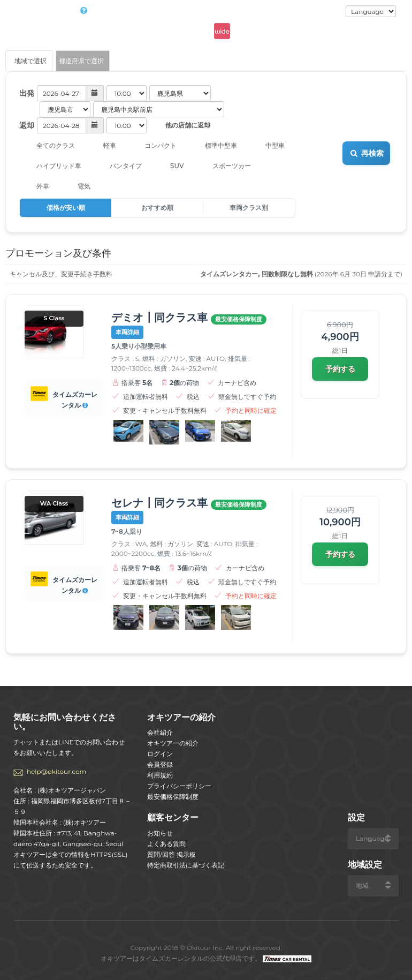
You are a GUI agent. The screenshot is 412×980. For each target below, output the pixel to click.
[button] (70, 93)
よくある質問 (166, 844)
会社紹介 (160, 732)
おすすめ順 (157, 208)
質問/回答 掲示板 (171, 854)
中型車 (268, 146)
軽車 (102, 146)
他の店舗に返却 (180, 126)
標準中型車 (214, 146)
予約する (340, 369)
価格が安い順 (66, 208)
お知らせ (160, 833)
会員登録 (160, 764)
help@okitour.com (56, 771)
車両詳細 (127, 332)
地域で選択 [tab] (29, 61)
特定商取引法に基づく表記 (186, 865)
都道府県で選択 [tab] (81, 61)
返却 (27, 125)
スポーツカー (224, 166)
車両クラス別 (249, 208)
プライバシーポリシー (179, 786)
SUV (170, 166)
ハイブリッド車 (52, 166)
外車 (36, 186)
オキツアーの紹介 (173, 743)
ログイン (325, 12)
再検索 (366, 153)
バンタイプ (119, 166)
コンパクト (153, 146)
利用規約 (160, 775)
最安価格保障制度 (173, 797)
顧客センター (173, 817)
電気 (77, 186)
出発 (27, 93)
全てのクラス (48, 146)
